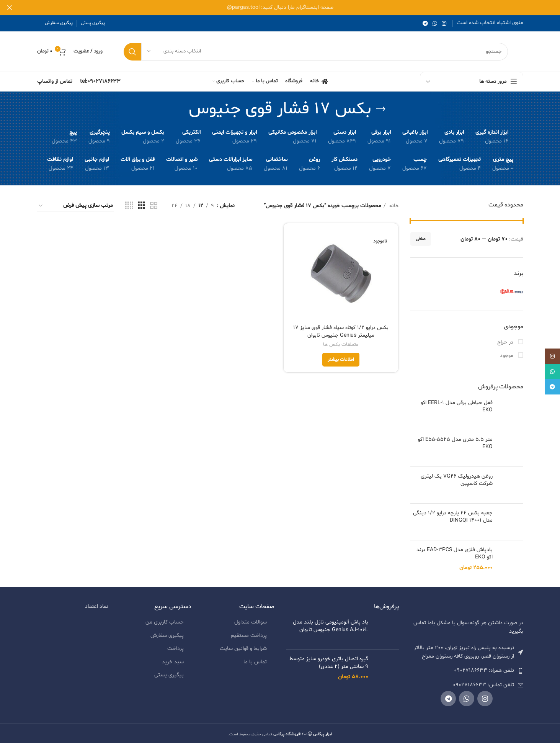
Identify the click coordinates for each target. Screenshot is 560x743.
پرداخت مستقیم (249, 632)
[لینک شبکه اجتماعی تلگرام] (425, 23)
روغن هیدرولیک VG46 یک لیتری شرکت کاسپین (457, 480)
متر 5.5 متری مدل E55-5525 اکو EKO (455, 443)
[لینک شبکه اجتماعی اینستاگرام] (444, 23)
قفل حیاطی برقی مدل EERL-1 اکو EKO (457, 407)
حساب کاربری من (165, 619)
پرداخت (176, 646)
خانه (393, 206)
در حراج (506, 342)
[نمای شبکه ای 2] (154, 206)
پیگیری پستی (169, 672)
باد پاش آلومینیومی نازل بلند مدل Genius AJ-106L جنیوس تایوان (331, 623)
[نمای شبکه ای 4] (129, 206)
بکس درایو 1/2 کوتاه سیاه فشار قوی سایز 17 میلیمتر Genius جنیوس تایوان (341, 331)
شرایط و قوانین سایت (243, 646)
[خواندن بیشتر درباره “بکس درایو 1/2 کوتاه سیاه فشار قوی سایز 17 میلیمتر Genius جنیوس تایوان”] (341, 360)
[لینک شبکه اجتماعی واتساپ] (435, 23)
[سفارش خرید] (75, 206)
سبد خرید (173, 659)
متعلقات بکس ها (341, 345)
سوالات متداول (251, 619)
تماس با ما (255, 659)
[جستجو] (316, 52)
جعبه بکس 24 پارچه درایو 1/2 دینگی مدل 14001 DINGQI (453, 510)
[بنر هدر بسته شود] (10, 8)
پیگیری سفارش (167, 632)
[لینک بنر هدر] (291, 8)
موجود (507, 356)
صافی (421, 239)
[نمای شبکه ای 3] (141, 206)
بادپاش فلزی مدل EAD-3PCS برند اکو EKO (455, 550)
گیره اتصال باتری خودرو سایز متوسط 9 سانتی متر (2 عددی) (329, 659)
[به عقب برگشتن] (381, 109)
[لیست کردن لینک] (467, 668)
